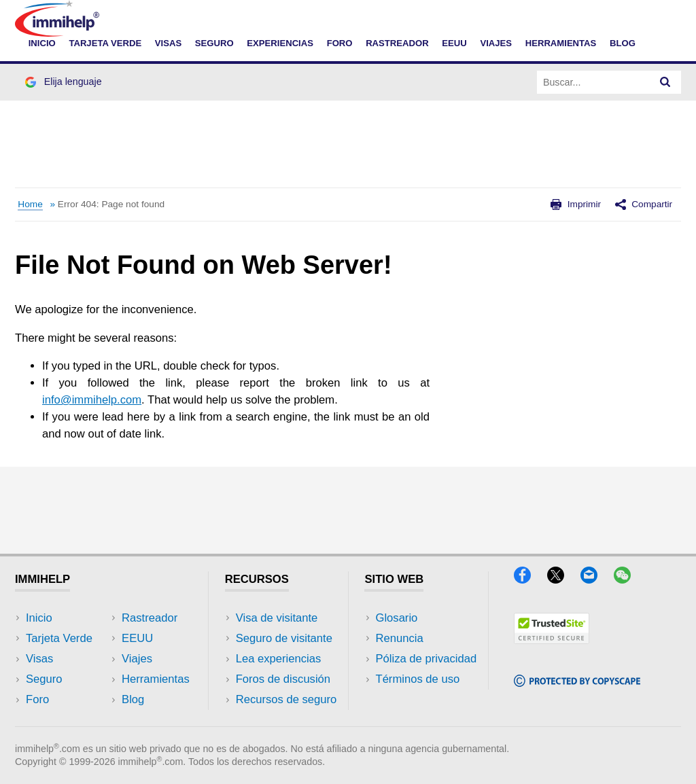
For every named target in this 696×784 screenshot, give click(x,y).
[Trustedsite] (552, 640)
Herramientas (156, 679)
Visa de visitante (277, 618)
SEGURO (214, 43)
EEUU (454, 43)
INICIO (42, 43)
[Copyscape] (577, 682)
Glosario (396, 618)
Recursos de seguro (286, 699)
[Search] (665, 82)
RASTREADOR (397, 43)
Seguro (44, 679)
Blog (623, 43)
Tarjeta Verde (59, 638)
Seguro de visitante (284, 638)
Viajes (137, 659)
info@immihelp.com (92, 400)
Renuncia (399, 638)
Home (30, 204)
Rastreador (150, 618)
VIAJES (496, 43)
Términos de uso (417, 679)
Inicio (39, 618)
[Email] (595, 579)
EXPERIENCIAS (280, 43)
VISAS (168, 43)
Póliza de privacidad (426, 659)
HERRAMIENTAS (561, 43)
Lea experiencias (279, 659)
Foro (37, 699)
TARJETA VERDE (105, 43)
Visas (39, 659)
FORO (340, 43)
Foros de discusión (283, 679)
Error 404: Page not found (111, 204)
